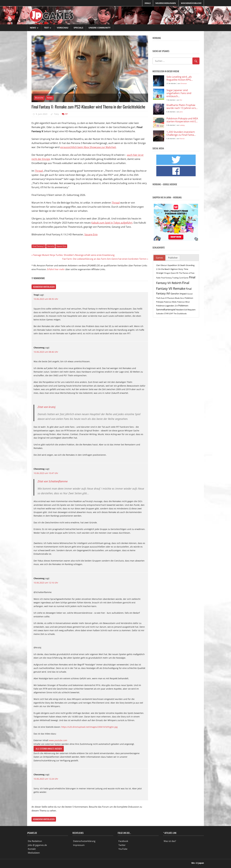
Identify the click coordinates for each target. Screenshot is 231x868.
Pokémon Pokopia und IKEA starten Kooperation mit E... (182, 120)
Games (159, 258)
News (33, 28)
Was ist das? (170, 841)
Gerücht (51, 246)
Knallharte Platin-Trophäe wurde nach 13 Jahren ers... (182, 107)
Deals (148, 3)
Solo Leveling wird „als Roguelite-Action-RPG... (180, 78)
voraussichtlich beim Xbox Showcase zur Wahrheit (88, 147)
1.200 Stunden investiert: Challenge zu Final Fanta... (181, 133)
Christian (184, 83)
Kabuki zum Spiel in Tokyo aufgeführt (112, 223)
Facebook (123, 841)
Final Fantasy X (39, 246)
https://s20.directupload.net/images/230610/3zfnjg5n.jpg (89, 727)
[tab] (159, 258)
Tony (56, 114)
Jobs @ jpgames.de (37, 845)
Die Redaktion (35, 841)
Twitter (122, 845)
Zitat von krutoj (47, 407)
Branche (39, 98)
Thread (39, 171)
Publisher (173, 258)
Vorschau (63, 28)
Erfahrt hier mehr (56, 269)
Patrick (182, 139)
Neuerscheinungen (166, 3)
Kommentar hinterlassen (44, 287)
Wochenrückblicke (191, 3)
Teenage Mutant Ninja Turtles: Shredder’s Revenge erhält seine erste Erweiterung (74, 255)
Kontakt (32, 849)
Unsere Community (100, 28)
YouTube (123, 849)
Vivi (181, 100)
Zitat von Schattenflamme (53, 481)
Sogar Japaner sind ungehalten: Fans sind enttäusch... (179, 93)
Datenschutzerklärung (84, 841)
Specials (78, 28)
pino (181, 112)
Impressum (79, 845)
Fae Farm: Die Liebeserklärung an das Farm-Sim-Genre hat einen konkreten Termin (104, 259)
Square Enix (91, 234)
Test (46, 28)
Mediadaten (34, 853)
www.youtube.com (58, 740)
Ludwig (182, 125)
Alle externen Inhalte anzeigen (49, 749)
